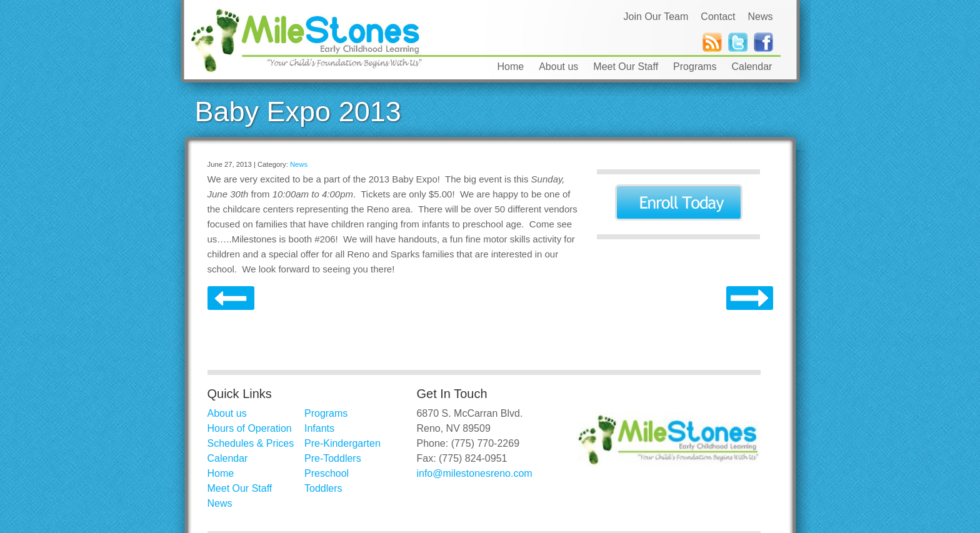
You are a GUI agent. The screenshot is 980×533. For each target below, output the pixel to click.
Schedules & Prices (251, 443)
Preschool (327, 473)
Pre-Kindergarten (342, 443)
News (760, 17)
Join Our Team (656, 17)
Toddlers (323, 488)
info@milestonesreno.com (474, 473)
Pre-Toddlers (333, 458)
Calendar (752, 67)
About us (558, 67)
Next (231, 299)
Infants (319, 428)
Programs (695, 67)
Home (511, 67)
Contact (718, 17)
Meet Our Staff (626, 67)
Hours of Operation (250, 428)
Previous (750, 299)
